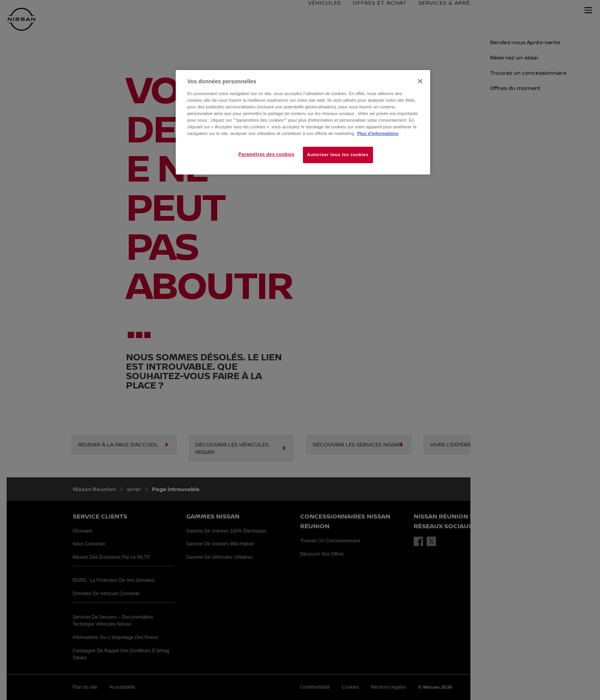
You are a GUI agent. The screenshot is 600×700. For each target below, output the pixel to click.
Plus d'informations (378, 133)
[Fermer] (420, 81)
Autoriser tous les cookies (338, 155)
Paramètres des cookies (266, 154)
